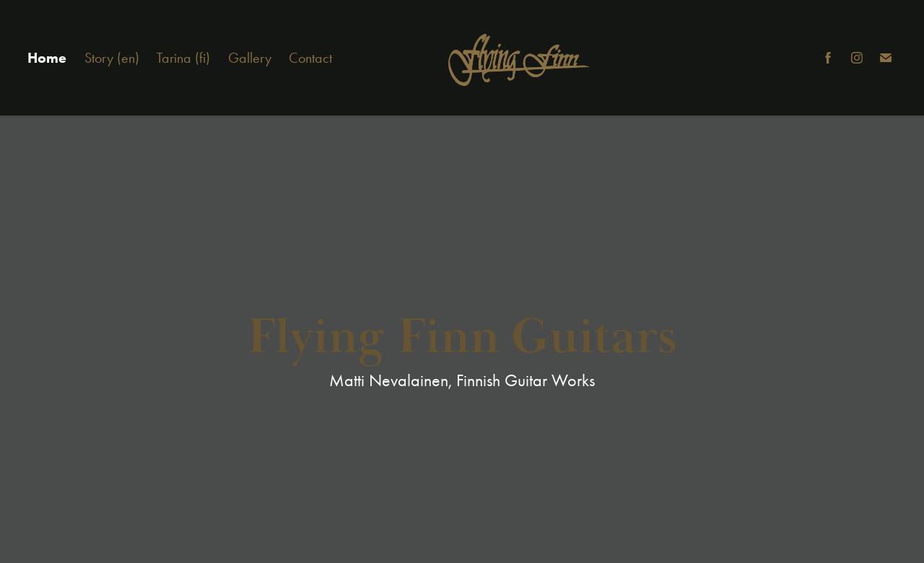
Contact (310, 58)
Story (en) (112, 58)
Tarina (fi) (183, 58)
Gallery (250, 58)
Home (47, 58)
